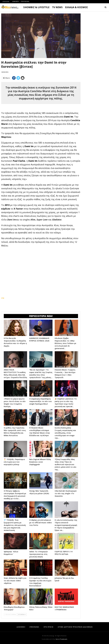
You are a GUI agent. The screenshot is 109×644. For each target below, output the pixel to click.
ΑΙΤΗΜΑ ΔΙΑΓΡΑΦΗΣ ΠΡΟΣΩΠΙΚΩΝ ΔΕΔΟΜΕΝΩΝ (75, 627)
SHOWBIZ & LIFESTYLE (36, 7)
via (3, 298)
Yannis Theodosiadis (61, 639)
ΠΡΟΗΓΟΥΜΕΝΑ (10, 614)
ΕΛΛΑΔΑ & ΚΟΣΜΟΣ (77, 7)
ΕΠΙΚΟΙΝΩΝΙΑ (25, 1)
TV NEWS (57, 7)
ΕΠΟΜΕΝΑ (22, 614)
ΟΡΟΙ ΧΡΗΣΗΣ (48, 627)
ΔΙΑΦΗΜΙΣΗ (16, 1)
